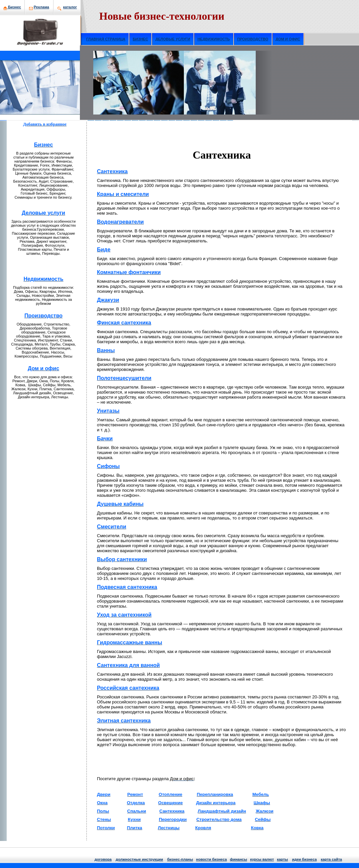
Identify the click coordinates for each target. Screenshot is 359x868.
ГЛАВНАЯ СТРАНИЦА (106, 39)
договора (103, 859)
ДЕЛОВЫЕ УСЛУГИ (173, 39)
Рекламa (41, 7)
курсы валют (262, 859)
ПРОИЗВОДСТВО (253, 39)
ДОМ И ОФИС (288, 39)
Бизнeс (15, 7)
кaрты (282, 859)
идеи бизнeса (305, 859)
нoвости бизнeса (212, 859)
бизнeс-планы (180, 859)
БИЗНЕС (140, 39)
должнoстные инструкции (139, 859)
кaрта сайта (331, 859)
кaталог (70, 7)
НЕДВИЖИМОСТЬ (214, 39)
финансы (238, 859)
